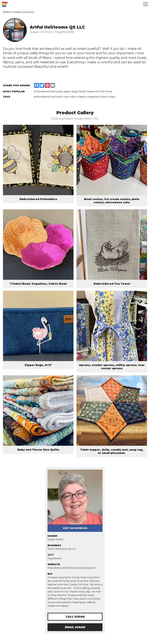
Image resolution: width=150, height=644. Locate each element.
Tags (7, 97)
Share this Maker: (17, 85)
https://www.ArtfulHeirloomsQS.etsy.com (72, 568)
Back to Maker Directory (18, 12)
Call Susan (75, 617)
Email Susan (75, 627)
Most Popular (14, 92)
